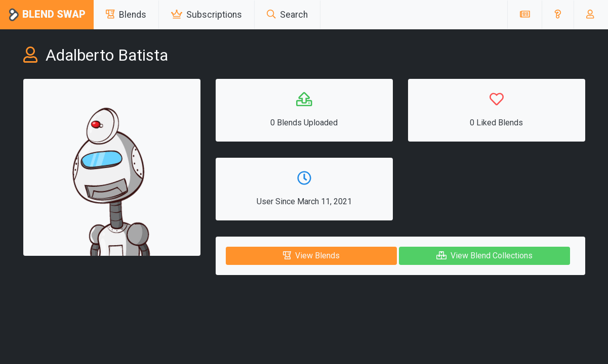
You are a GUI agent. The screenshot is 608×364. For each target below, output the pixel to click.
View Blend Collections (484, 256)
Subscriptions (207, 15)
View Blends (311, 256)
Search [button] (287, 15)
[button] (558, 15)
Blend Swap (47, 15)
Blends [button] (126, 15)
